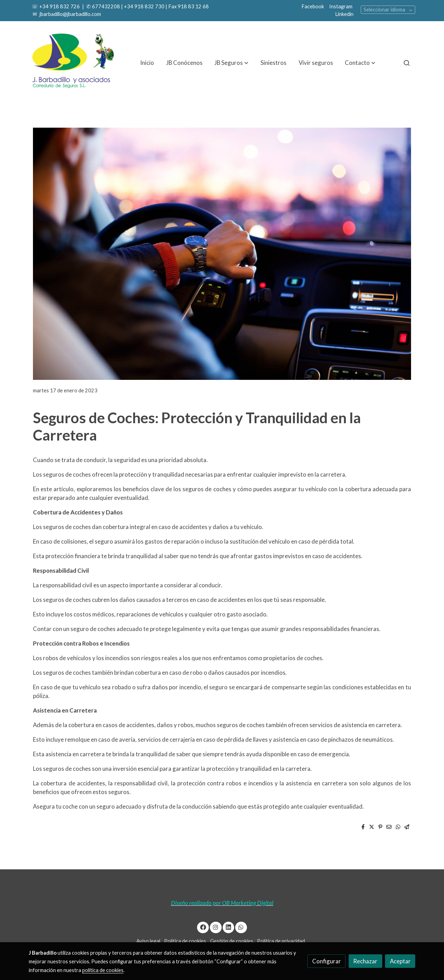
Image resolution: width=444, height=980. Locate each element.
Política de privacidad (281, 941)
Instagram (341, 6)
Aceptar (400, 961)
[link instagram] (216, 927)
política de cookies (103, 970)
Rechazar (365, 961)
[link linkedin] (228, 927)
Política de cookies (185, 941)
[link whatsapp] (241, 927)
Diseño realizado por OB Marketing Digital (222, 903)
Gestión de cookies (232, 941)
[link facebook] (203, 927)
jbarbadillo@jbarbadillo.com (70, 14)
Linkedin (344, 14)
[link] (73, 63)
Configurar (327, 961)
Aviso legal (148, 941)
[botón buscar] (407, 63)
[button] (231, 63)
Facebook (313, 6)
